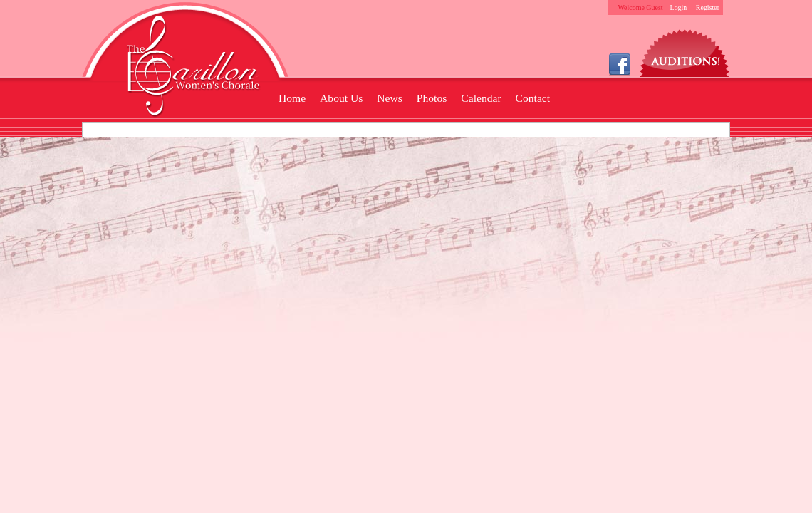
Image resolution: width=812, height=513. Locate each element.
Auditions (685, 50)
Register (708, 7)
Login (679, 7)
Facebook (620, 64)
